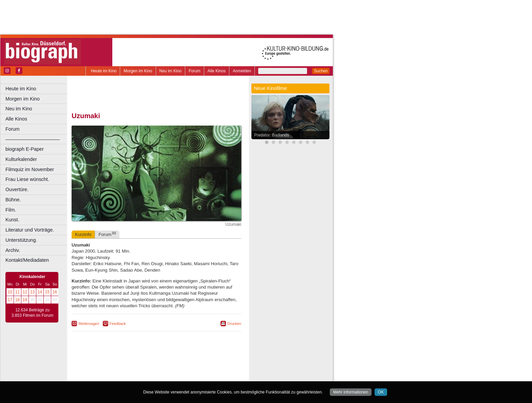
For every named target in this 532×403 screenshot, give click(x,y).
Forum (195, 71)
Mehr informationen (351, 392)
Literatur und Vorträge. (30, 230)
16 (55, 292)
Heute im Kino (104, 71)
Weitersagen (89, 324)
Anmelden (242, 71)
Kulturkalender (21, 159)
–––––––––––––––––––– (33, 139)
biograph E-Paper (25, 149)
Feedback (118, 324)
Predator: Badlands (272, 135)
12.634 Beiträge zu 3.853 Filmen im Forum (32, 313)
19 (25, 300)
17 (10, 300)
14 (40, 292)
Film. (11, 210)
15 (47, 292)
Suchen (321, 71)
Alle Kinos (217, 71)
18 (17, 300)
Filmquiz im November (30, 169)
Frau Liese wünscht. (27, 179)
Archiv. (13, 250)
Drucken (234, 324)
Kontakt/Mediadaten (27, 260)
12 (25, 292)
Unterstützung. (21, 240)
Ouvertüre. (17, 189)
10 (10, 292)
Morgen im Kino (138, 71)
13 (32, 292)
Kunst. (12, 220)
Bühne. (13, 200)
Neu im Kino (170, 71)
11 (17, 292)
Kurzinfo (83, 234)
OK (381, 392)
